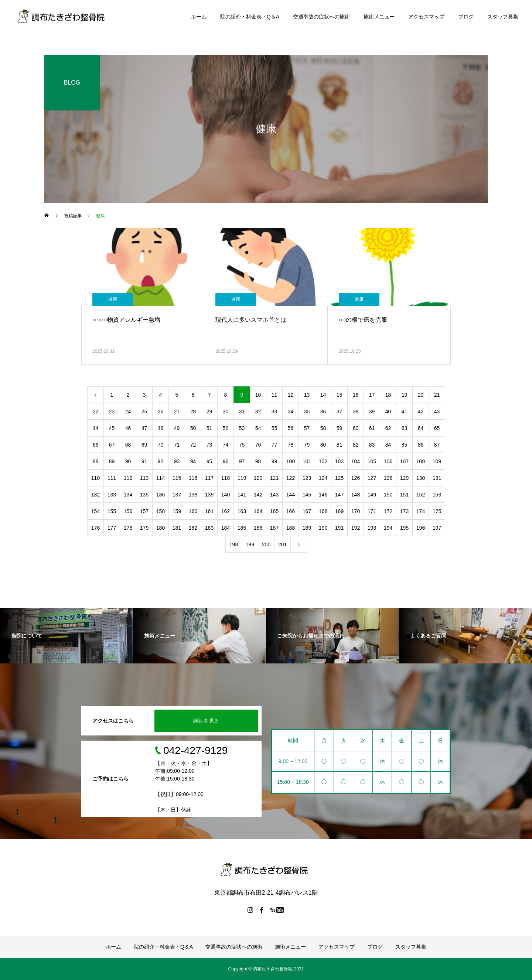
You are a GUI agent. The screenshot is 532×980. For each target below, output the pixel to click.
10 (258, 395)
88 (96, 461)
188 (291, 528)
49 (177, 428)
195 (404, 528)
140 (226, 495)
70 (161, 445)
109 (437, 461)
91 (144, 461)
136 (161, 495)
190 (323, 528)
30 (226, 412)
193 (372, 528)
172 (388, 511)
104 (356, 461)
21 (437, 395)
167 (307, 511)
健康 (113, 299)
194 (388, 528)
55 (274, 428)
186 (258, 528)
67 (112, 445)
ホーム (199, 17)
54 (258, 428)
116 (193, 478)
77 (274, 445)
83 (372, 445)
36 (323, 412)
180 (161, 528)
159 (177, 511)
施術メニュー (379, 17)
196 (421, 528)
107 (404, 461)
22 (96, 412)
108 (421, 461)
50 (193, 428)
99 (274, 461)
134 (128, 495)
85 (405, 445)
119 (242, 478)
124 (323, 478)
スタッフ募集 (503, 17)
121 (274, 478)
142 (258, 495)
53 (242, 428)
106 (388, 461)
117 (209, 478)
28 (193, 412)
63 (405, 428)
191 (339, 528)
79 (307, 445)
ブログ (466, 17)
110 (96, 478)
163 (242, 511)
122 (291, 478)
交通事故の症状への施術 (321, 17)
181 (177, 528)
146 (323, 495)
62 (388, 428)
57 (307, 428)
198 (234, 544)
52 (226, 428)
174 (421, 511)
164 (258, 511)
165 (274, 511)
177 (112, 528)
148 (356, 495)
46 (128, 428)
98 (258, 461)
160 (193, 511)
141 (242, 495)
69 (144, 445)
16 (356, 395)
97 (242, 461)
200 (266, 544)
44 (96, 428)
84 (388, 445)
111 (112, 478)
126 (356, 478)
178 (128, 528)
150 (388, 495)
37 (340, 412)
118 (226, 478)
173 (404, 511)
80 (323, 445)
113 (144, 478)
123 (307, 478)
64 (421, 428)
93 (177, 461)
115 (177, 478)
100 (291, 461)
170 (356, 511)
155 (112, 511)
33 (274, 412)
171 (372, 511)
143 (274, 495)
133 (112, 495)
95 (209, 461)
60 (356, 428)
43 (437, 412)
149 (372, 495)
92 (161, 461)
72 (193, 445)
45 (112, 428)
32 (258, 412)
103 (339, 461)
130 (421, 478)
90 (128, 461)
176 (96, 528)
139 (209, 495)
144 (291, 495)
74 (226, 445)
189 (307, 528)
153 (437, 495)
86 (421, 445)
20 (421, 395)
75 (242, 445)
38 (356, 412)
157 (144, 511)
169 (339, 511)
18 (388, 395)
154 (96, 511)
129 (404, 478)
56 (291, 428)
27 (177, 412)
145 (307, 495)
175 (437, 511)
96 (226, 461)
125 (339, 478)
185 (242, 528)
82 (356, 445)
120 (258, 478)
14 (323, 395)
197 (437, 528)
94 (193, 461)
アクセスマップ (426, 17)
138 (193, 495)
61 (372, 428)
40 (388, 412)
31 (242, 412)
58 (323, 428)
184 (226, 528)
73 (209, 445)
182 (193, 528)
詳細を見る (206, 721)
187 (274, 528)
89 (112, 461)
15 (340, 395)
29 (209, 412)
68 (128, 445)
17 (372, 395)
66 (96, 445)
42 (421, 412)
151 (404, 495)
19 (405, 395)
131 (437, 478)
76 (258, 445)
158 (161, 511)
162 (226, 511)
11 (274, 395)
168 (323, 511)
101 (307, 461)
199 (250, 544)
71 (177, 445)
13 (307, 395)
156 (128, 511)
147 (339, 495)
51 (209, 428)
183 (209, 528)
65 (437, 428)
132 (96, 495)
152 (421, 495)
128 (388, 478)
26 (161, 412)
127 (372, 478)
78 (291, 445)
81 (340, 445)
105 (372, 461)
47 (144, 428)
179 (144, 528)
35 (307, 412)
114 (161, 478)
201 (282, 544)
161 (209, 511)
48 (161, 428)
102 (323, 461)
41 (405, 412)
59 (340, 428)
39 (372, 412)
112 (128, 478)
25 (144, 412)
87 (437, 445)
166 (291, 511)
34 (291, 412)
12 (291, 395)
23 (112, 412)
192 (356, 528)
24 (128, 412)
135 (144, 495)
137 (177, 495)
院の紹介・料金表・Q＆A (250, 17)
